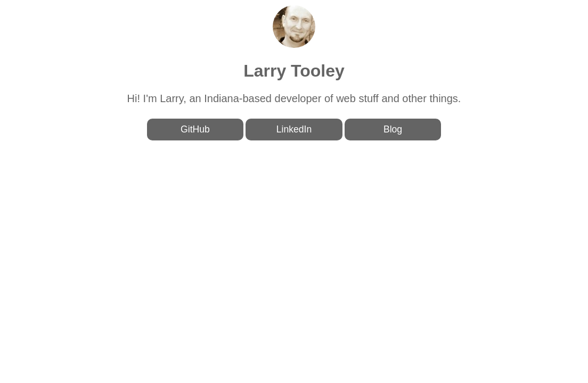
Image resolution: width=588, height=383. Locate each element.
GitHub (195, 129)
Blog (393, 129)
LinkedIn (294, 129)
